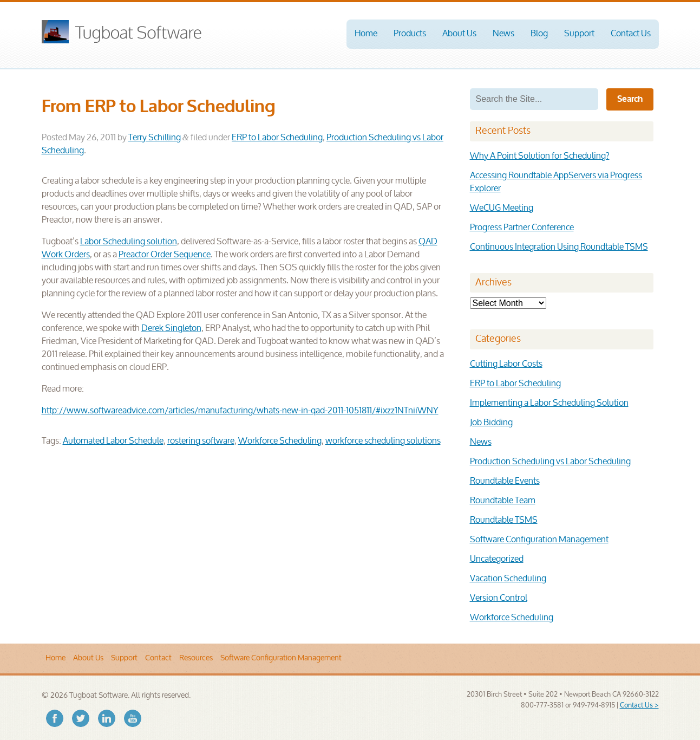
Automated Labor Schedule (113, 441)
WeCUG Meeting (502, 208)
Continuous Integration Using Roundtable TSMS (559, 247)
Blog (539, 34)
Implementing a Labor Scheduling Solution (549, 403)
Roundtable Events (505, 481)
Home (366, 34)
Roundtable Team (503, 501)
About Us (459, 34)
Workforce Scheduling (280, 441)
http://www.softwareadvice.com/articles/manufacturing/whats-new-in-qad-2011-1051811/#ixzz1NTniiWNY (240, 411)
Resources (196, 658)
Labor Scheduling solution (129, 242)
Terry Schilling (155, 138)
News (503, 34)
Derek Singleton (171, 329)
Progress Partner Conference (522, 228)
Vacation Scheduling (508, 579)
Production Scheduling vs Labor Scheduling (550, 462)
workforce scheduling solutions (383, 441)
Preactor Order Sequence (165, 255)
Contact (158, 658)
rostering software (201, 441)
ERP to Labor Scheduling (277, 138)
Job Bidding (491, 423)
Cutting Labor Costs (506, 364)
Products (410, 34)
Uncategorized (497, 559)
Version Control (499, 598)
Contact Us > (639, 706)
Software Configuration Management (539, 540)
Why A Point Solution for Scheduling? (540, 156)
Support (579, 34)
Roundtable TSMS (504, 520)
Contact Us (631, 34)
